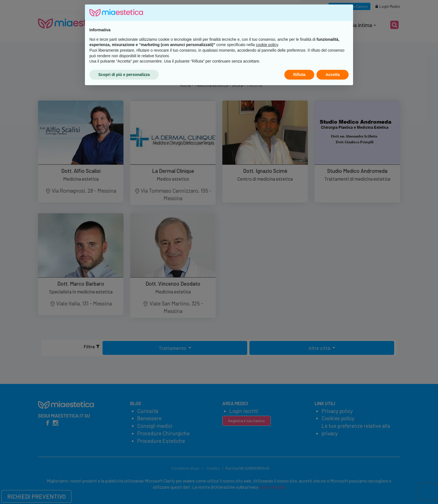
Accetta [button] (333, 489)
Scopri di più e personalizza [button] (124, 489)
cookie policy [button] (267, 459)
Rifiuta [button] (299, 489)
